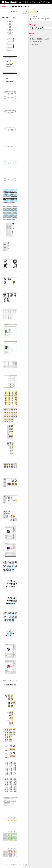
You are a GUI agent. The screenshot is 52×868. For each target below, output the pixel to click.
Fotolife (5, 7)
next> (25, 13)
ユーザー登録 (24, 2)
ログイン (33, 2)
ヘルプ (39, 2)
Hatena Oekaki (36, 42)
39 (26, 11)
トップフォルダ (36, 28)
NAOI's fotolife (19, 6)
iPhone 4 (34, 44)
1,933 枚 (34, 16)
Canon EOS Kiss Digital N (39, 19)
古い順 (12, 18)
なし (32, 36)
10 (22, 11)
